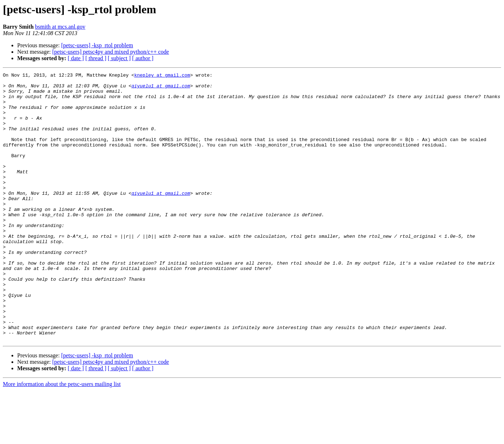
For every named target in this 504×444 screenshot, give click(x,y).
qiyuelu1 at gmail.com (161, 89)
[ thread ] (96, 58)
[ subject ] (119, 58)
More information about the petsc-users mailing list (62, 438)
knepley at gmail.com (162, 76)
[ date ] (76, 58)
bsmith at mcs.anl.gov (60, 27)
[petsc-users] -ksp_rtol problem (97, 45)
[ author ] (143, 58)
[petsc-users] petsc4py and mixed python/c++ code (111, 52)
